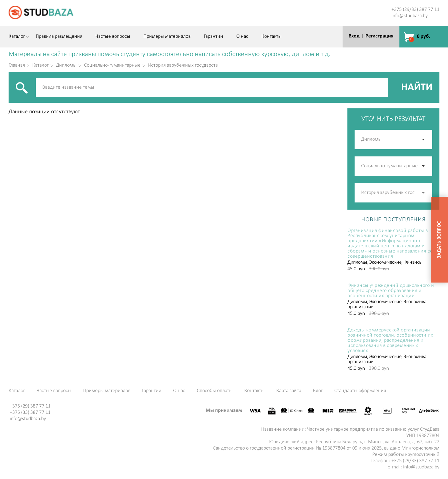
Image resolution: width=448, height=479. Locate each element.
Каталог (17, 37)
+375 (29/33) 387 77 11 (415, 10)
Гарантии (213, 37)
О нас (242, 37)
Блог (318, 391)
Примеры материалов (167, 37)
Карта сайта (289, 391)
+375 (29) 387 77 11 (30, 406)
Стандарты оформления (360, 391)
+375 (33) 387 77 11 (30, 413)
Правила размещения (59, 37)
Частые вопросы (113, 37)
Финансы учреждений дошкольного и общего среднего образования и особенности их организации (391, 291)
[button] (424, 193)
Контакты (272, 37)
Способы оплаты (215, 391)
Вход (354, 36)
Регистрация (379, 36)
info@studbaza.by (410, 16)
